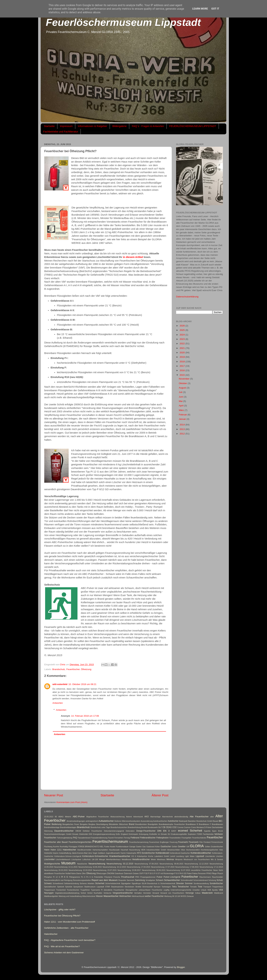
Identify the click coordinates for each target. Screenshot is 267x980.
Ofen (84, 873)
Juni (181, 397)
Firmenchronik (217, 842)
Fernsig (127, 838)
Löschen (219, 856)
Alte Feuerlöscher (199, 817)
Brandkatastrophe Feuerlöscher (172, 824)
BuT (160, 827)
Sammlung (140, 880)
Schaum (160, 880)
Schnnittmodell (187, 880)
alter (212, 817)
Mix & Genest (217, 859)
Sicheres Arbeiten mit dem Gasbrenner (64, 953)
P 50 (145, 873)
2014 (183, 425)
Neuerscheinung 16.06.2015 (90, 867)
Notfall (68, 873)
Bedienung (57, 824)
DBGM (78, 831)
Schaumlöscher (172, 880)
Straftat (138, 887)
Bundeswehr (153, 827)
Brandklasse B (192, 824)
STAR (108, 887)
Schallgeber (150, 880)
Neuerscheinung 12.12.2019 (197, 864)
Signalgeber (126, 883)
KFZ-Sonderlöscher (146, 853)
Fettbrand (135, 838)
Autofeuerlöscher (160, 821)
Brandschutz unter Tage (100, 827)
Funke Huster (110, 847)
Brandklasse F (205, 824)
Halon (47, 850)
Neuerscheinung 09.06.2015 (171, 864)
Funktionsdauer (122, 847)
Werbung (168, 896)
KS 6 (134, 856)
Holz (221, 850)
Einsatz (75, 834)
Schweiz (48, 883)
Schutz (220, 880)
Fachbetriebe (208, 834)
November (184, 379)
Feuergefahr (187, 838)
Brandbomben (141, 824)
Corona (180, 827)
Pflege (214, 873)
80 (56, 817)
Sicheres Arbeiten (87, 883)
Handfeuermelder (84, 850)
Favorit (111, 838)
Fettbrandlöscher (148, 838)
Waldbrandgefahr (51, 896)
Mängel (102, 859)
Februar (183, 415)
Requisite (122, 880)
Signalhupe (136, 883)
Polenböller (99, 877)
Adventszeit (138, 817)
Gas (144, 847)
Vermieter (147, 893)
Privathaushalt (128, 877)
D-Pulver (208, 827)
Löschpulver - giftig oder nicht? (60, 910)
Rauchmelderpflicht (52, 880)
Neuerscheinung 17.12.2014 (211, 867)
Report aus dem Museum (105, 880)
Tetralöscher (183, 887)
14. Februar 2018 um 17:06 (85, 716)
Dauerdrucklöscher (64, 831)
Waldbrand (218, 893)
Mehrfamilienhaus (113, 859)
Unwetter (196, 890)
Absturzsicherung (117, 817)
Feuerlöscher (73, 669)
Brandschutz (59, 669)
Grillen (207, 847)
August (183, 388)
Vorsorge (190, 893)
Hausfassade (114, 850)
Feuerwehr (183, 842)
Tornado (193, 887)
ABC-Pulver (79, 817)
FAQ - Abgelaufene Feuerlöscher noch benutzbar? (70, 940)
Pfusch (220, 873)
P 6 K (177, 873)
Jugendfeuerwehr (113, 853)
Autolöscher (173, 821)
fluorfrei (56, 847)
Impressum (66, 126)
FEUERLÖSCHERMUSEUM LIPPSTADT (193, 126)
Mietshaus (161, 859)
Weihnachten (125, 896)
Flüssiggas (73, 847)
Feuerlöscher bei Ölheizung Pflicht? (62, 916)
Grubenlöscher (217, 847)
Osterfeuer (119, 873)
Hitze (183, 850)
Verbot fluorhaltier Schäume (99, 893)
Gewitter (182, 847)
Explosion (192, 834)
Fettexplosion (162, 838)
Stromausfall (147, 887)
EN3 (91, 834)
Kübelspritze (142, 856)
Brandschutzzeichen (119, 827)
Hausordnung (134, 850)
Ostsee (136, 873)
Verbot (83, 893)
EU (169, 834)
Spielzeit (61, 887)
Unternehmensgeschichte (181, 890)
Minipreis (179, 859)
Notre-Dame (76, 873)
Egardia (207, 831)
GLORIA (197, 846)
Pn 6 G (90, 877)
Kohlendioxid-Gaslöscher (180, 853)
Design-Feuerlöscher (146, 831)
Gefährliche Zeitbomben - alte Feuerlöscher (66, 928)
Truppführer (85, 890)
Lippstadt (200, 856)
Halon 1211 (56, 850)
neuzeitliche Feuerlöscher (202, 870)
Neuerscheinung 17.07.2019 (163, 867)
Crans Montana (197, 827)
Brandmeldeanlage (52, 827)
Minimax (170, 859)
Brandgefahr (153, 824)
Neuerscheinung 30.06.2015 (154, 870)
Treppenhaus (218, 887)
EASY (174, 831)
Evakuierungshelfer (179, 834)
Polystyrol (108, 877)
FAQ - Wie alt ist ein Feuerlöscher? (62, 946)
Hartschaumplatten (100, 850)
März (182, 410)
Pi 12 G (57, 877)
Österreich (128, 873)
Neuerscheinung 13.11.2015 (66, 867)
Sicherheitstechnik (113, 883)
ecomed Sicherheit (190, 831)
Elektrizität (84, 834)
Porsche (117, 877)
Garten (139, 847)
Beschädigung (102, 824)
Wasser (100, 896)
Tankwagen (166, 887)
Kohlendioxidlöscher (201, 853)
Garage (132, 847)
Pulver (160, 877)
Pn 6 (83, 877)
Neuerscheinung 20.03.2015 (56, 870)
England (124, 834)
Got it (215, 9)
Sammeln (131, 880)
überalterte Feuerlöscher (114, 890)
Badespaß (183, 821)
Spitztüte (69, 887)
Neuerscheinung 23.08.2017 (129, 870)
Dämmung (48, 831)
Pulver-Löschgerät (172, 877)
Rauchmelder (217, 877)
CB (164, 827)
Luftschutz (87, 859)
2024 (183, 335)
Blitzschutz (124, 824)
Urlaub (204, 890)
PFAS (209, 873)
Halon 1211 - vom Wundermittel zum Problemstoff (69, 922)
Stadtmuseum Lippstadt (94, 887)
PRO (137, 877)
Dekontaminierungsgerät (114, 831)
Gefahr (174, 847)
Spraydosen (78, 887)
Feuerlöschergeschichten (80, 842)
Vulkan (198, 893)
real (62, 880)
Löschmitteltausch (63, 859)
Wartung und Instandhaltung (70, 896)
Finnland (207, 842)
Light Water (190, 856)
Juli (181, 392)
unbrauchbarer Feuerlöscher (151, 890)
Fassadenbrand (84, 838)
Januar (183, 419)
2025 (183, 330)
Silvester (180, 883)
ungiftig (166, 890)
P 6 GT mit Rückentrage (164, 873)
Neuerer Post (54, 795)
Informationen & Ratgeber (92, 126)
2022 (183, 344)
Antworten (58, 703)
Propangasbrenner (148, 877)
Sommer (189, 883)
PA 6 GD (183, 873)
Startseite (49, 126)
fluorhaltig (64, 847)
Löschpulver (76, 859)
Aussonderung (147, 821)
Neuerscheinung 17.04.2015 (139, 867)
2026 (183, 326)
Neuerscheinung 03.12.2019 (120, 864)
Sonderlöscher (216, 883)
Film (201, 842)
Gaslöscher (166, 847)
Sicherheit (100, 883)
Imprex (56, 853)
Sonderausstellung (201, 883)
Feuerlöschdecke (199, 838)
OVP (141, 873)
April (181, 406)
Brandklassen (217, 824)
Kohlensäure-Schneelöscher (95, 856)
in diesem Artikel (133, 257)
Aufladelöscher (106, 821)
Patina (195, 873)
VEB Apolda (213, 890)
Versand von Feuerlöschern (172, 893)
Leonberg (180, 856)
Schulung (212, 880)
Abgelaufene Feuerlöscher (98, 817)
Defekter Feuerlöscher (92, 831)
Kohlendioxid (162, 853)
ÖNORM (111, 873)
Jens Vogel (93, 853)
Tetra (174, 887)
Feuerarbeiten (175, 838)
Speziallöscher (50, 887)
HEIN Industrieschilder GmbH (154, 850)
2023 (183, 339)
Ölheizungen (101, 873)
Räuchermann (205, 877)
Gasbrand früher (153, 847)
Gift (188, 847)
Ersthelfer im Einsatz (158, 834)
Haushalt (124, 850)
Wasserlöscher (111, 896)
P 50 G (151, 873)
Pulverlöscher (190, 877)
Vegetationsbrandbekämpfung (67, 893)
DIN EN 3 (163, 831)
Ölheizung (86, 669)
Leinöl (173, 856)
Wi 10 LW (176, 896)
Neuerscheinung (97, 864)
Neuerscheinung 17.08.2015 (187, 867)
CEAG (169, 827)
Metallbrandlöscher (141, 859)
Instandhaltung (65, 853)
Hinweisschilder (174, 850)
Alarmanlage (156, 817)
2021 (183, 348)
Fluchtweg (48, 847)
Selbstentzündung (72, 883)
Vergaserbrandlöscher (123, 893)
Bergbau (92, 824)
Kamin (123, 853)
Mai (181, 401)
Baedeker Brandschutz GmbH (200, 821)
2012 (183, 434)
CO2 (174, 827)
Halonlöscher (69, 850)
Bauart (216, 821)
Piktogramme (75, 877)
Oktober (183, 383)
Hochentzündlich (193, 850)
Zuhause (190, 896)
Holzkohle (48, 853)
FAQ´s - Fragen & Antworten (148, 126)
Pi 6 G (65, 877)
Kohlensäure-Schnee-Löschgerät (68, 856)
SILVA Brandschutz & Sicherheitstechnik (159, 883)
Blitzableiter (114, 824)
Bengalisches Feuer (71, 824)
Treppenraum (50, 890)
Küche (151, 856)
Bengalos (84, 824)
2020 (183, 353)
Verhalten (138, 893)
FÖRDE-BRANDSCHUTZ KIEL (91, 847)
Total (200, 887)
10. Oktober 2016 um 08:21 (82, 684)
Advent (129, 817)
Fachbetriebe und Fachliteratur (61, 132)
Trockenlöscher (73, 890)
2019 (183, 357)
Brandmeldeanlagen (68, 827)
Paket (189, 873)
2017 (183, 366)
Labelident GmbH (162, 856)
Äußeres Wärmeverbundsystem (127, 821)
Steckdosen (129, 887)
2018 (183, 362)
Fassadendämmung (99, 838)
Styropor (157, 887)
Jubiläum (102, 853)
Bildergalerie (119, 126)
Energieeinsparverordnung (104, 834)
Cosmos (187, 827)
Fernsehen (119, 838)
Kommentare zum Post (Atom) (72, 802)
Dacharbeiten (217, 827)
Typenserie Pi (97, 890)
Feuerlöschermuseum (110, 842)
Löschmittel (49, 859)
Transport (207, 887)
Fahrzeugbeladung (65, 838)
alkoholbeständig (181, 817)
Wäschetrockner (89, 896)
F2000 (199, 834)
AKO (147, 817)
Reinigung (68, 880)
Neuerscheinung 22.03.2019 (80, 870)
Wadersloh (207, 893)
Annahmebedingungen (76, 821)
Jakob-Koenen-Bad (80, 853)
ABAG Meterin (65, 817)
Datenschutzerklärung (187, 297)
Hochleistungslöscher (210, 850)
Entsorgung (144, 834)
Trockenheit (61, 890)
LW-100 (95, 859)
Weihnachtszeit (138, 896)
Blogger (181, 967)
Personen (202, 873)
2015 (183, 375)
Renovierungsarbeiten (82, 880)
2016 (183, 370)
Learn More (200, 9)
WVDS (183, 896)
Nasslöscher (82, 864)
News (215, 870)
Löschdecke (210, 856)
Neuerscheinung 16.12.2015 (114, 867)
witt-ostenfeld (60, 684)
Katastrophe (131, 853)
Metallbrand (127, 859)
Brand (132, 824)
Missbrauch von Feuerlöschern (197, 859)
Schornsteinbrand (201, 880)
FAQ (75, 838)
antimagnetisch (92, 821)
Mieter (153, 859)
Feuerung (174, 842)
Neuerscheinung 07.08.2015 (146, 864)
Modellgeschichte (52, 864)
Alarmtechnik (167, 817)
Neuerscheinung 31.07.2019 (178, 870)
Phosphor (48, 877)
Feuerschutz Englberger (159, 842)
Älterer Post (160, 795)
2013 (183, 429)
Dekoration (130, 831)
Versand (156, 893)
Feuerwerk (194, 842)
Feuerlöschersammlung (139, 842)
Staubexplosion (117, 887)
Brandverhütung (134, 827)
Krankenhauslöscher (120, 856)
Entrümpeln (133, 834)
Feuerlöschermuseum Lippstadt (123, 22)
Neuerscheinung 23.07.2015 (105, 870)
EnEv (118, 834)
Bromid (144, 827)
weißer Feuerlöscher (154, 896)
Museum (68, 863)
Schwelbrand (58, 883)
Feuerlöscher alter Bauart (56, 842)
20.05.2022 (49, 817)
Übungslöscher (131, 890)
